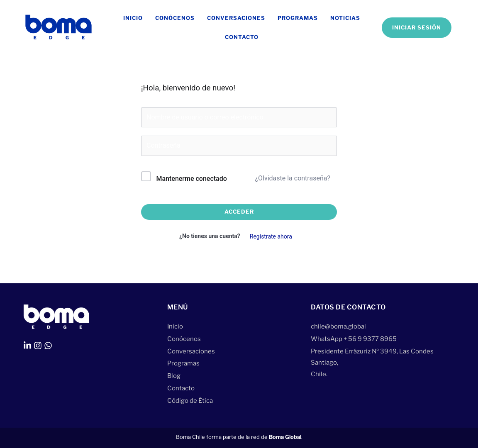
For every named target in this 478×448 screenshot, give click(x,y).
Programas (298, 18)
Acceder (239, 212)
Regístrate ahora (271, 236)
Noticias (345, 18)
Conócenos (175, 18)
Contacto (242, 37)
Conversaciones (236, 18)
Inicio (133, 18)
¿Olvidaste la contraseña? (293, 178)
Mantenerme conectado (191, 179)
